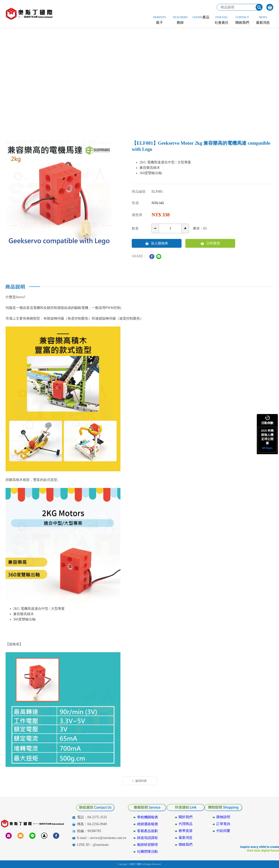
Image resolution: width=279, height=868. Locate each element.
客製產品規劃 (147, 831)
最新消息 (186, 838)
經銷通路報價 (147, 824)
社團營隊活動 (147, 852)
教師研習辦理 (147, 845)
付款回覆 (223, 831)
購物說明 (223, 817)
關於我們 (186, 817)
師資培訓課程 (147, 838)
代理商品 (186, 824)
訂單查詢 (223, 824)
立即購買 (210, 243)
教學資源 (186, 831)
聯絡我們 (186, 844)
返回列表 (139, 781)
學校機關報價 (147, 817)
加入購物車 (157, 243)
